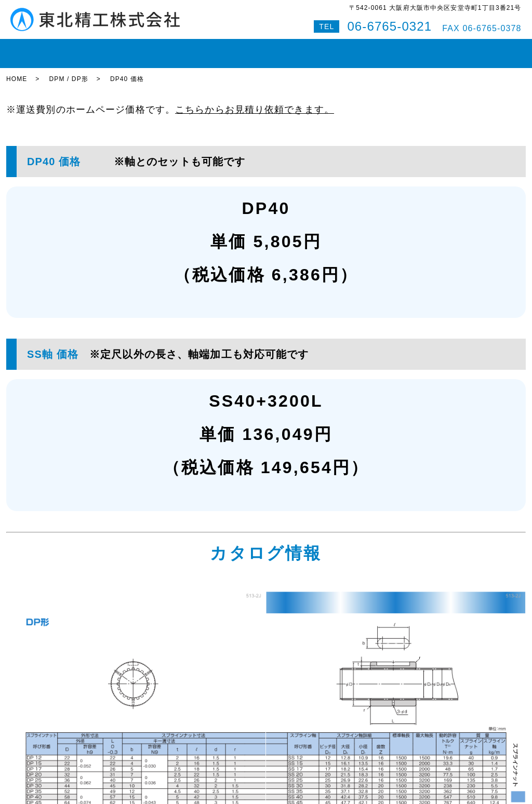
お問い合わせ (410, 49)
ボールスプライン (232, 49)
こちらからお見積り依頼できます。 (255, 100)
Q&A (456, 49)
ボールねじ (167, 49)
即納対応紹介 (302, 49)
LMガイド (115, 49)
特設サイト (499, 49)
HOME (25, 49)
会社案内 (356, 49)
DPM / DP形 (68, 70)
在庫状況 (68, 49)
